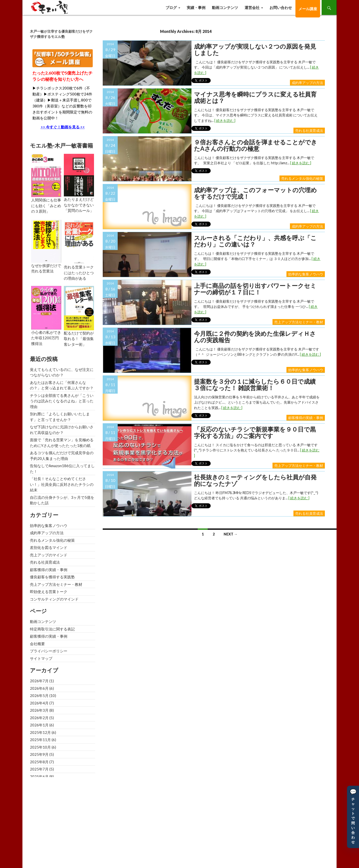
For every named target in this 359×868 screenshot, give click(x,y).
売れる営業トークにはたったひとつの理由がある (79, 273)
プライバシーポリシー (49, 651)
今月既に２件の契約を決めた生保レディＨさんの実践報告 (255, 337)
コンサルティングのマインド (54, 599)
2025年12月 (40, 732)
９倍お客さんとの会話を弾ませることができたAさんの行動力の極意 (256, 145)
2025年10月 (40, 747)
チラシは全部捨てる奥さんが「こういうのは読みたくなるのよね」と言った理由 (62, 401)
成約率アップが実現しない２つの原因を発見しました (255, 50)
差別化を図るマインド (49, 547)
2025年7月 (39, 769)
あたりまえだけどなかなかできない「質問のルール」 (79, 205)
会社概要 (37, 644)
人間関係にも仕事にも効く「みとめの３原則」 (46, 206)
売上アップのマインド (49, 555)
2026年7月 (39, 681)
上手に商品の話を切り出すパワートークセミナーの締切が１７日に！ (255, 289)
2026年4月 (39, 703)
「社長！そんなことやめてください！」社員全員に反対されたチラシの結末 (62, 484)
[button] (353, 817)
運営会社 (252, 7)
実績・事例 (196, 7)
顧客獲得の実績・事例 (306, 418)
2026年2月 (39, 718)
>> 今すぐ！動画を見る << (63, 127)
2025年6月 (39, 777)
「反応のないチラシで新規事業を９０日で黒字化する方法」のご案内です (255, 433)
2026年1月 (39, 725)
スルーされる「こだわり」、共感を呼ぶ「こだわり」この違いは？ (255, 241)
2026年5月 (39, 695)
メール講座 (308, 9)
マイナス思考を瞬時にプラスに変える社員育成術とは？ (255, 98)
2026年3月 (39, 710)
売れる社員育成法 (309, 130)
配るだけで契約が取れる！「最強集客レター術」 (79, 339)
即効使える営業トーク (49, 592)
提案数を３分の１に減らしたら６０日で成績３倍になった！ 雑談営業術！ (255, 385)
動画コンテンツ (225, 7)
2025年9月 (39, 754)
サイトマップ (41, 658)
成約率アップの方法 (307, 83)
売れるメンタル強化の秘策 (302, 178)
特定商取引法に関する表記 (52, 629)
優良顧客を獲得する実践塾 (52, 577)
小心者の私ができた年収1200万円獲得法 (46, 338)
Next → (231, 534)
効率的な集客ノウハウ (306, 274)
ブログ (171, 7)
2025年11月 (40, 740)
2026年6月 (39, 688)
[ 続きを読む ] (225, 121)
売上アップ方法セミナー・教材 (299, 322)
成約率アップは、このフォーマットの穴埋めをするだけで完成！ (255, 193)
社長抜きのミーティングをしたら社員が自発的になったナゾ (255, 480)
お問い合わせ (281, 7)
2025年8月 (39, 762)
